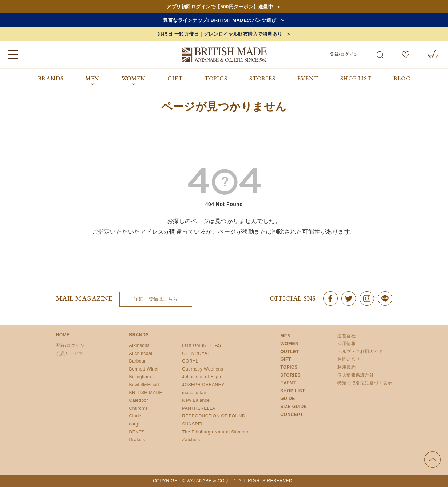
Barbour (138, 361)
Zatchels (191, 440)
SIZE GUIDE (294, 407)
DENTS (137, 432)
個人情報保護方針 (356, 375)
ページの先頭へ (433, 460)
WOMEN (289, 344)
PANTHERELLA (199, 408)
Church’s (138, 408)
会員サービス (70, 353)
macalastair (194, 393)
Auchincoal (141, 353)
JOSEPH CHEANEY (203, 385)
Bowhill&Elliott (144, 385)
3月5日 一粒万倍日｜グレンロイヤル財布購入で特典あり (220, 34)
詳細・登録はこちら (156, 299)
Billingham (140, 377)
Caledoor (139, 400)
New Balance (196, 400)
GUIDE (288, 399)
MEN (285, 336)
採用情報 (346, 344)
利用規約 (346, 367)
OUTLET (290, 352)
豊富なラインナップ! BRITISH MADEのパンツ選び (220, 20)
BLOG (402, 78)
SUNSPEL (193, 424)
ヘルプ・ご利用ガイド (360, 352)
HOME (63, 335)
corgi (134, 424)
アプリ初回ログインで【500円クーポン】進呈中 (220, 7)
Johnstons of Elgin (201, 377)
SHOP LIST (356, 78)
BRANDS (51, 78)
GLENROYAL (196, 353)
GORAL (190, 361)
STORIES (262, 78)
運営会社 (346, 336)
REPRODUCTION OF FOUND (214, 416)
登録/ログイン (344, 54)
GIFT (175, 78)
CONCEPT (292, 415)
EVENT (308, 78)
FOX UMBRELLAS (201, 345)
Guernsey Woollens (203, 369)
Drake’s (137, 440)
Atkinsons (140, 345)
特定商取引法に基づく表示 (365, 383)
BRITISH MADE (146, 393)
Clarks (136, 416)
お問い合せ (349, 359)
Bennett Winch (145, 369)
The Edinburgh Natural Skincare (216, 432)
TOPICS (216, 78)
